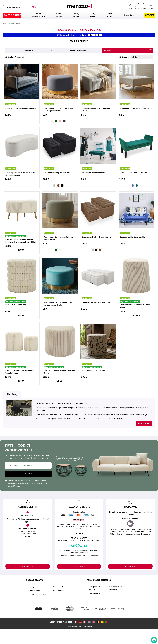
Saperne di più (28, 566)
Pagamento (58, 587)
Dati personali (95, 593)
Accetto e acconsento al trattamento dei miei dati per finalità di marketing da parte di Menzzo (26, 483)
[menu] (79, 15)
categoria (29, 50)
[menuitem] (12, 15)
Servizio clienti (59, 591)
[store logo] (81, 7)
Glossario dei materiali (37, 595)
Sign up (28, 474)
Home (5, 24)
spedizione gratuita (78, 50)
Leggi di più (144, 423)
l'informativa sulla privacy (24, 481)
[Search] (33, 7)
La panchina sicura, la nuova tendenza (61, 404)
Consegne (32, 587)
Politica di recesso (35, 591)
